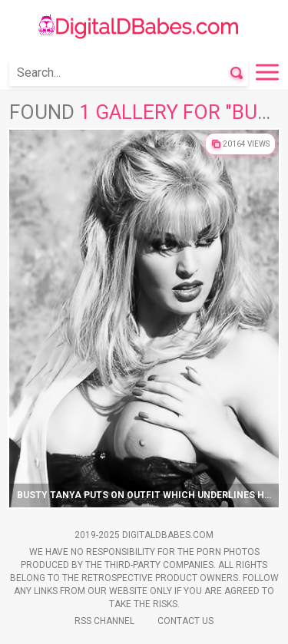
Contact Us (185, 621)
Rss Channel (104, 621)
